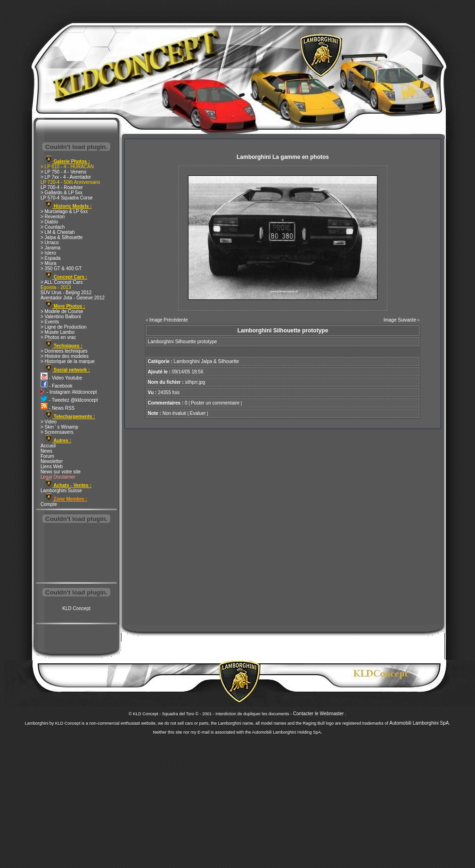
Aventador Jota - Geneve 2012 (73, 298)
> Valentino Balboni (61, 317)
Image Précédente (169, 320)
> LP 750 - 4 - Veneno (63, 172)
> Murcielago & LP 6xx (64, 211)
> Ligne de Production (64, 327)
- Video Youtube (61, 378)
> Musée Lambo (57, 332)
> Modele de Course (62, 311)
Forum (47, 456)
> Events (50, 322)
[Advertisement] (76, 554)
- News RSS (57, 408)
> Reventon (53, 217)
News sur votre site (61, 472)
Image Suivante (400, 320)
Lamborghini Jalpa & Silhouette (206, 361)
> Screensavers (57, 432)
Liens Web (52, 467)
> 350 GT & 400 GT (61, 269)
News (46, 451)
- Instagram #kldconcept (69, 392)
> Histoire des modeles (65, 356)
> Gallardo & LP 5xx (61, 193)
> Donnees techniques (64, 351)
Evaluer (198, 413)
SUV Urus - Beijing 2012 (66, 293)
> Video (49, 422)
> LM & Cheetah (58, 232)
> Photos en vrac (58, 337)
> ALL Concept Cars (61, 282)
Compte (49, 504)
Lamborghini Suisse (61, 491)
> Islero (48, 253)
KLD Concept (76, 608)
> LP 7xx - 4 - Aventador (66, 177)
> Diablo (49, 222)
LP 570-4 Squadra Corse (66, 198)
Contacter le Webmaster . (320, 714)
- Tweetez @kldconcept (69, 400)
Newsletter (52, 461)
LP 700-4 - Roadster (62, 187)
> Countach (53, 227)
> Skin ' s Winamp (59, 427)
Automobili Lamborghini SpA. (420, 723)
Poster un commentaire (215, 403)
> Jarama (50, 248)
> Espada (51, 258)
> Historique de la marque (68, 361)
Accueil (48, 446)
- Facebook (57, 386)
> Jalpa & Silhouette (61, 237)
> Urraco (50, 243)
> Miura (49, 263)
